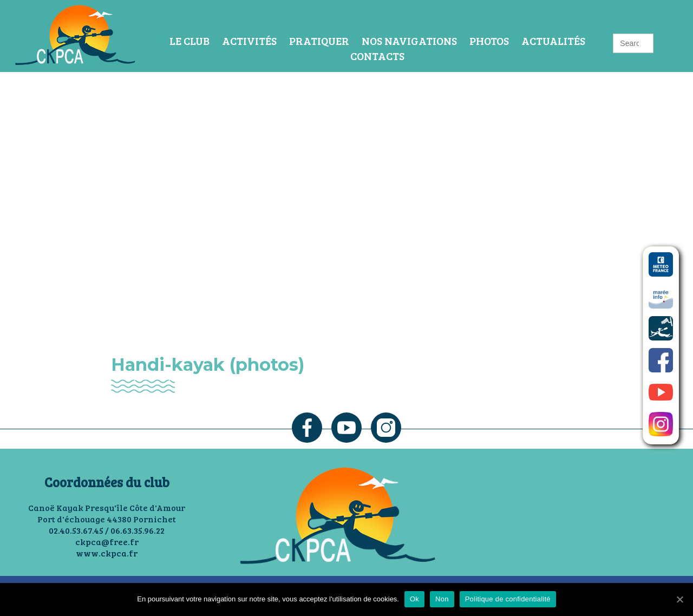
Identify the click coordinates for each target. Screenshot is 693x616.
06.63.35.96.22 (138, 530)
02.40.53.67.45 (76, 530)
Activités (249, 41)
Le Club (189, 41)
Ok (414, 599)
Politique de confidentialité (508, 599)
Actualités (553, 41)
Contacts (377, 56)
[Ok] (679, 599)
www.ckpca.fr (107, 553)
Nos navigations (409, 41)
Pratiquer (319, 41)
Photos (489, 41)
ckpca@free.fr (107, 542)
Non (442, 599)
